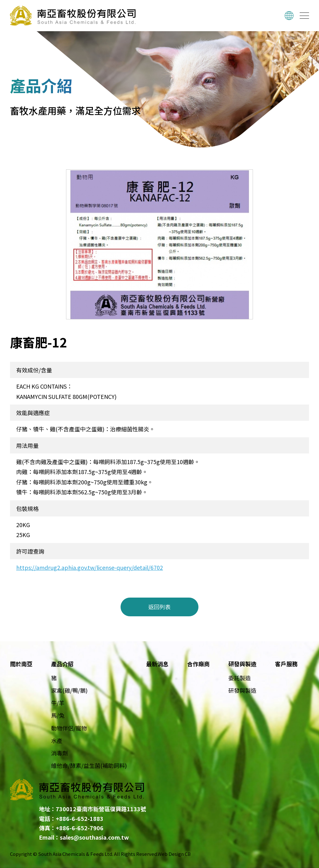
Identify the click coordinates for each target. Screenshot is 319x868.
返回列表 (159, 607)
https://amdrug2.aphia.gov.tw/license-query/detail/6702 (90, 567)
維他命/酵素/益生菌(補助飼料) (89, 765)
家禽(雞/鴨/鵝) (69, 690)
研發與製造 (242, 690)
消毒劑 (60, 753)
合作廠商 (198, 664)
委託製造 (240, 678)
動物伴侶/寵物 (69, 728)
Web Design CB (174, 854)
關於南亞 (21, 664)
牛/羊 (58, 703)
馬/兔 (58, 715)
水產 (57, 740)
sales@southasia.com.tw (94, 837)
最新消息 (157, 664)
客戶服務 (286, 664)
